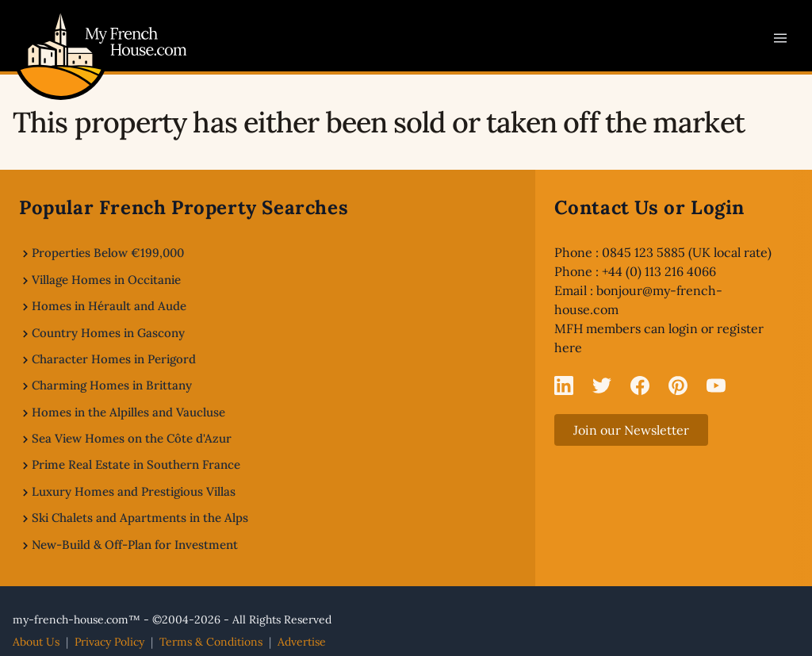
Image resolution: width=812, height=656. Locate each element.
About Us (36, 642)
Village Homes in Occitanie (106, 280)
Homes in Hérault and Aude (109, 306)
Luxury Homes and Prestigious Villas (134, 491)
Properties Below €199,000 (108, 253)
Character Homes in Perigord (114, 359)
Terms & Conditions (211, 642)
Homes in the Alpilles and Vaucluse (128, 412)
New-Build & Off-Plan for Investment (135, 545)
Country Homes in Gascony (108, 333)
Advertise (302, 642)
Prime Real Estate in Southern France (136, 464)
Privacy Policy (109, 642)
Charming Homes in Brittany (112, 385)
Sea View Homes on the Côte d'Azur (132, 438)
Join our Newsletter (631, 430)
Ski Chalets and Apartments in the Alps (140, 518)
